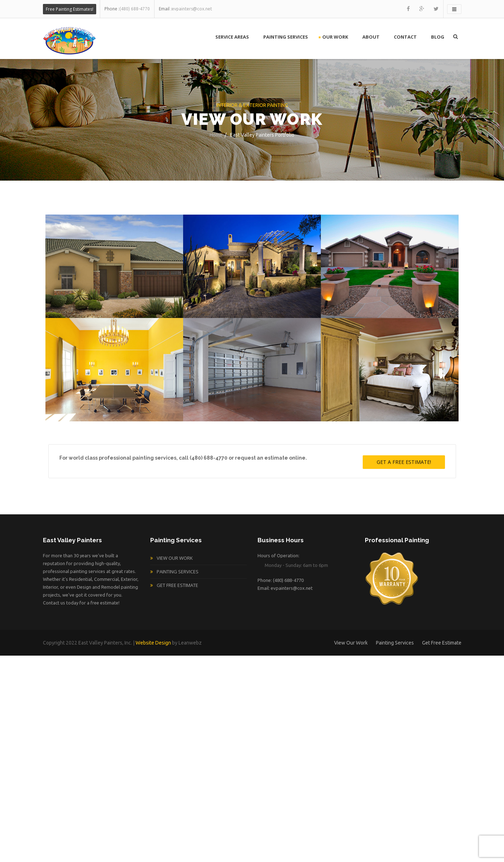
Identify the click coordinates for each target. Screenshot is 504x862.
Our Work (335, 37)
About (371, 37)
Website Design (153, 643)
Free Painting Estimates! (70, 9)
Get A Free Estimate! (404, 462)
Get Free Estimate (177, 585)
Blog (438, 37)
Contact (405, 37)
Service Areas (232, 37)
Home (216, 135)
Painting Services (286, 37)
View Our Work (175, 558)
